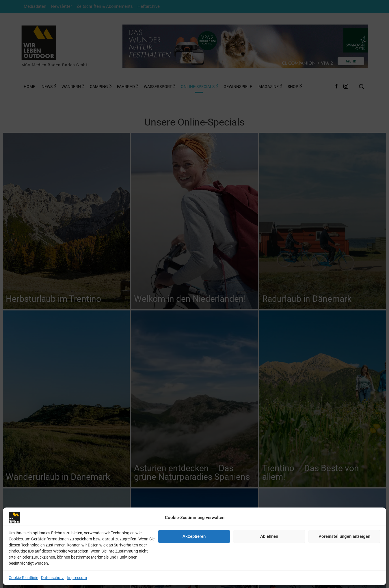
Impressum (77, 578)
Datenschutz (52, 578)
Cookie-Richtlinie (23, 578)
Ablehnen (269, 536)
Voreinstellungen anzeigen (344, 536)
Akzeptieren (194, 536)
